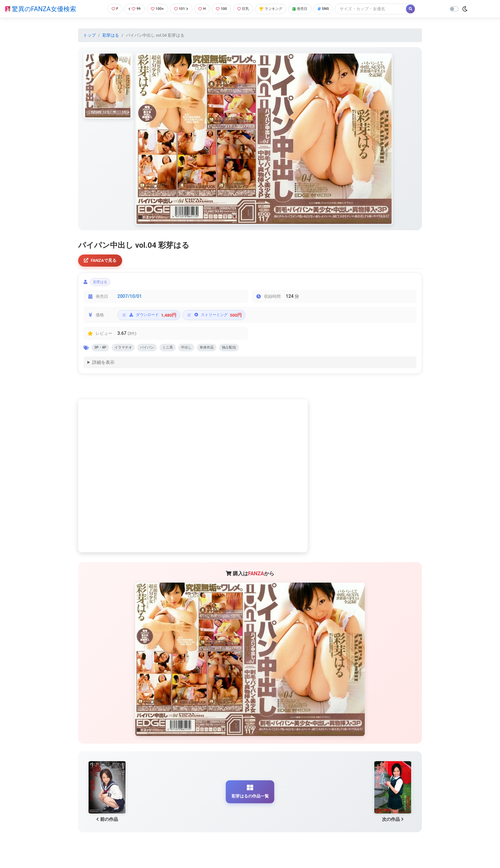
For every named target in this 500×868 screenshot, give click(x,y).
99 (131, 9)
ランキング (276, 9)
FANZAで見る (102, 261)
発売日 (308, 9)
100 (223, 9)
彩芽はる (111, 35)
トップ (89, 35)
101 (180, 9)
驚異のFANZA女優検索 (41, 9)
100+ (155, 9)
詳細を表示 (103, 367)
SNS (334, 9)
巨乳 (246, 9)
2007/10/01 (130, 299)
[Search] (382, 9)
